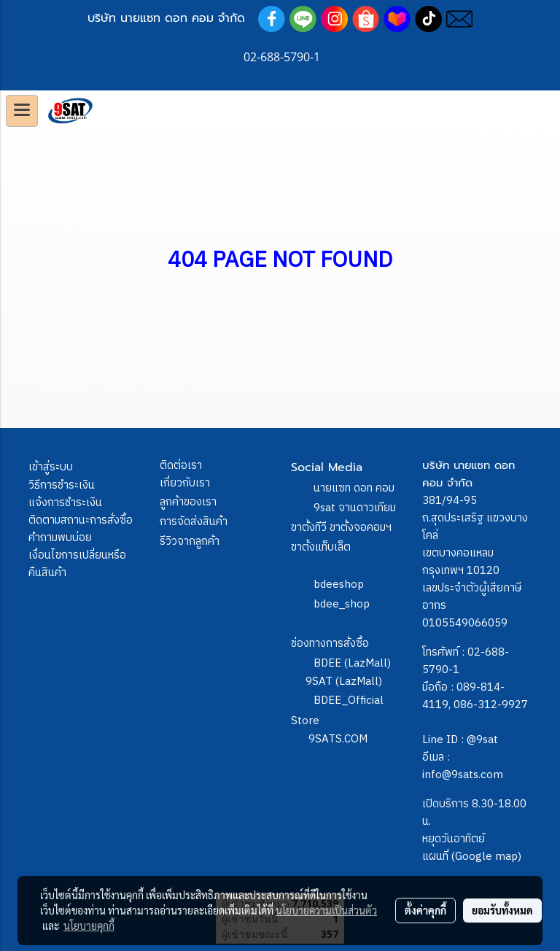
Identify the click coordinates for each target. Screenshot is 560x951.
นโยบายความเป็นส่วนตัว (326, 910)
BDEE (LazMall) (352, 663)
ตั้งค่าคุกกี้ (425, 910)
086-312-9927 (491, 705)
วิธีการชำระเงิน (62, 485)
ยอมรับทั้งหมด (502, 910)
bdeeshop (339, 585)
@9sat (482, 740)
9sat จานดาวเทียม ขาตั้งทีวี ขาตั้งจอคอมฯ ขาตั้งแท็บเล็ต (343, 528)
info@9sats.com (463, 775)
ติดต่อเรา (181, 466)
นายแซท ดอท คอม (354, 488)
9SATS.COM (338, 739)
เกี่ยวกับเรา (185, 483)
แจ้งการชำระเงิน (65, 503)
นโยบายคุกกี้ (89, 925)
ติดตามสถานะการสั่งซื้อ (81, 520)
